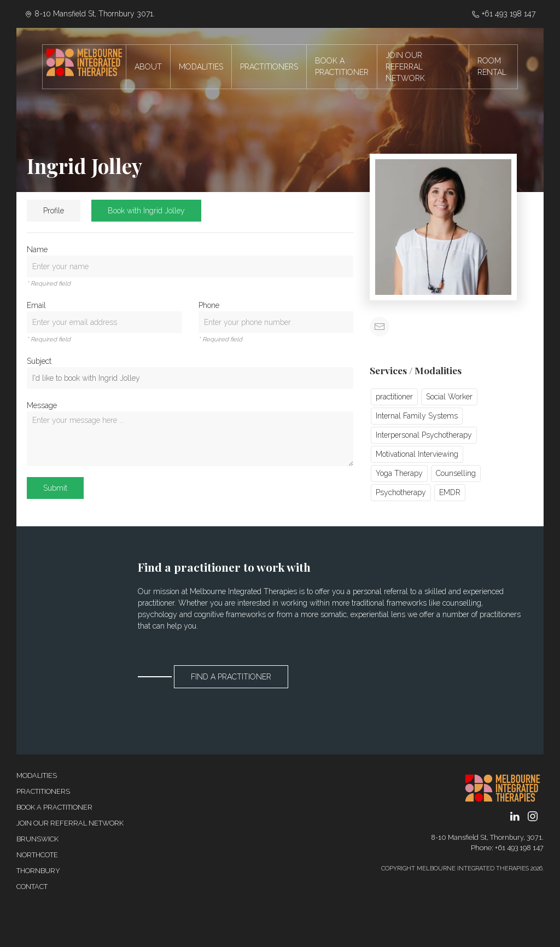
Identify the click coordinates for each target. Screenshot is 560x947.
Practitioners (43, 791)
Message (42, 405)
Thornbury (38, 871)
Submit (55, 488)
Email (36, 305)
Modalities (37, 775)
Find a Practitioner (231, 677)
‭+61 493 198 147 (504, 14)
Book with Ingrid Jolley (146, 211)
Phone (209, 305)
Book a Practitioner (54, 807)
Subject (39, 361)
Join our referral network (70, 823)
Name (37, 249)
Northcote (37, 855)
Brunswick (37, 839)
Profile (54, 211)
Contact (32, 887)
